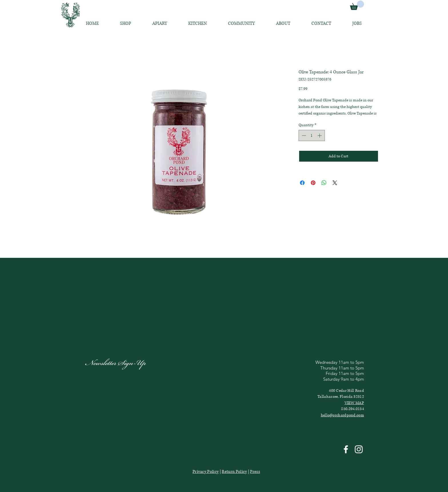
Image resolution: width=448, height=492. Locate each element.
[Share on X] (335, 183)
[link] (357, 5)
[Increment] (320, 135)
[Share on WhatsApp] (324, 183)
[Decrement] (303, 135)
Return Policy (234, 472)
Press (255, 472)
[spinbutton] (312, 135)
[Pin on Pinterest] (313, 183)
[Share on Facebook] (302, 183)
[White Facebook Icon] (346, 449)
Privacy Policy (206, 472)
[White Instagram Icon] (359, 449)
